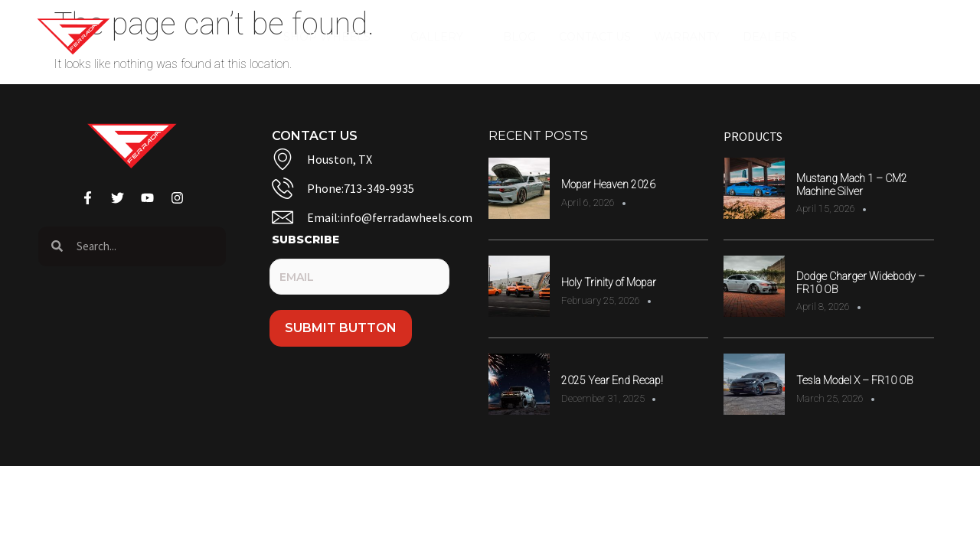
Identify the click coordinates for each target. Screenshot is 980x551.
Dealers (778, 37)
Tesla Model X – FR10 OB (854, 380)
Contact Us (595, 37)
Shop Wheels (335, 37)
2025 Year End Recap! (612, 380)
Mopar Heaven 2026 (608, 184)
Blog (519, 37)
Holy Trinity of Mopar (609, 282)
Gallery (445, 37)
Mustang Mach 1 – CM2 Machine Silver (852, 185)
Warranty (687, 37)
